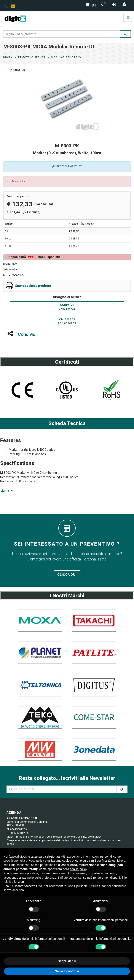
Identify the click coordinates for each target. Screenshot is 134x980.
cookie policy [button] (78, 869)
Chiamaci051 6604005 (67, 321)
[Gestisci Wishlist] (104, 5)
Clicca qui (67, 575)
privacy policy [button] (35, 861)
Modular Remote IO (66, 57)
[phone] (6, 7)
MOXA (15, 264)
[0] (91, 5)
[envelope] (14, 7)
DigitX (8, 57)
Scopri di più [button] (67, 961)
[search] (125, 34)
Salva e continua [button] (67, 971)
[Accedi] (124, 5)
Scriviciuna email (67, 307)
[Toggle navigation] (128, 18)
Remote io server (32, 57)
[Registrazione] (114, 5)
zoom (18, 70)
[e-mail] (122, 789)
